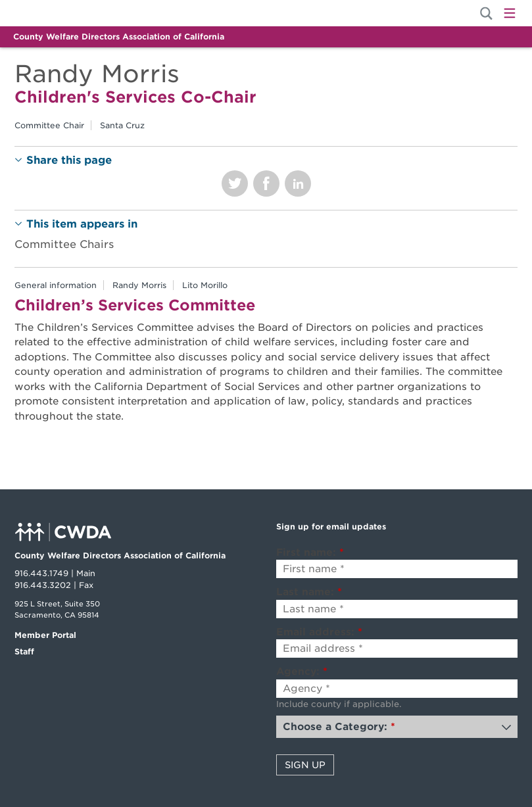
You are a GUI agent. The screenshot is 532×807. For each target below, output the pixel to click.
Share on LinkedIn (298, 183)
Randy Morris (139, 285)
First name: (310, 552)
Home (59, 13)
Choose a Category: (339, 727)
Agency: (302, 672)
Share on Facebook (266, 183)
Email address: (319, 632)
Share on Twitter (235, 183)
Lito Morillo (205, 285)
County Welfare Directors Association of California (119, 37)
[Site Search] (486, 13)
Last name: (309, 592)
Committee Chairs (64, 244)
